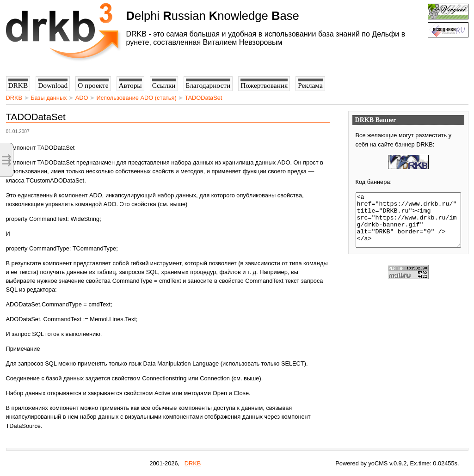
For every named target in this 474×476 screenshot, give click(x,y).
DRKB (14, 98)
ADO (82, 98)
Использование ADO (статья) (136, 98)
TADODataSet (204, 98)
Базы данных (49, 98)
